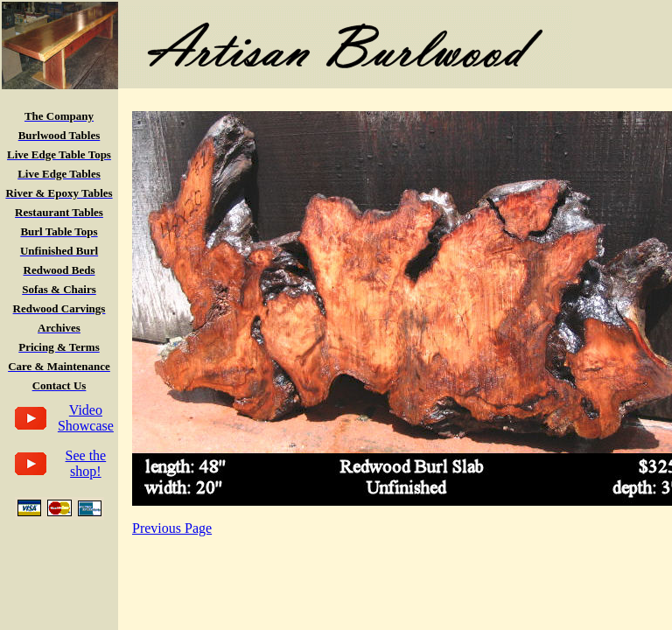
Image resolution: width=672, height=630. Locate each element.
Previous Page (172, 528)
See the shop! (86, 463)
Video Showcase (86, 418)
